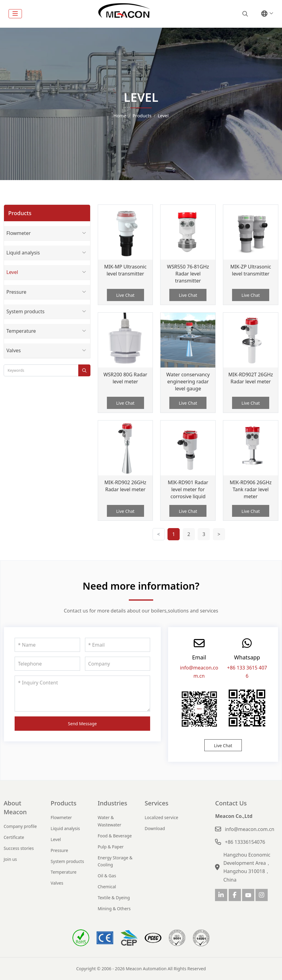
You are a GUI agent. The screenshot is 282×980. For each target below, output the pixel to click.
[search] (244, 14)
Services (157, 803)
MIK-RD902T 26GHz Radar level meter (251, 378)
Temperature (21, 331)
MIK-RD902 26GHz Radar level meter (125, 486)
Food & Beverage (115, 836)
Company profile (20, 826)
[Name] (47, 645)
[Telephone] (47, 664)
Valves (14, 350)
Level (12, 272)
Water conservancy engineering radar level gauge (188, 382)
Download (155, 828)
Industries (113, 803)
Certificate (14, 837)
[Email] (118, 645)
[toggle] (15, 14)
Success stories (19, 848)
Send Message (82, 724)
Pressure (16, 292)
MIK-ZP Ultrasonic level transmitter (251, 270)
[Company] (118, 664)
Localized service (161, 817)
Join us (10, 859)
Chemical (107, 887)
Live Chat (125, 295)
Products (63, 803)
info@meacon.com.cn (249, 829)
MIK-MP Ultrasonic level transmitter (125, 270)
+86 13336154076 (245, 842)
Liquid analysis (23, 253)
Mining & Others (114, 909)
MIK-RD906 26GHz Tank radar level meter (251, 489)
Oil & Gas (107, 876)
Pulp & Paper (111, 847)
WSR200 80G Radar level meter (125, 378)
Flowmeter (19, 233)
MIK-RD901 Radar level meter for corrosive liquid (188, 489)
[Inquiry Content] (82, 694)
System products (25, 311)
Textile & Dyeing (114, 898)
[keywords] (41, 370)
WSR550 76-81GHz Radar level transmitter (188, 274)
